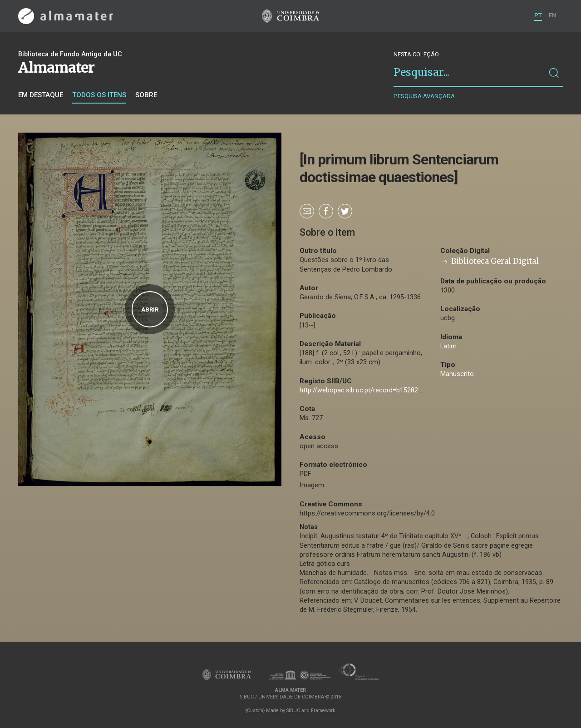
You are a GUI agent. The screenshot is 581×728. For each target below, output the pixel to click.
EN (552, 15)
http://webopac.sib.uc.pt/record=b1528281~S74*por (377, 390)
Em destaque (41, 95)
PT (538, 15)
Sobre (146, 95)
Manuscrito (457, 374)
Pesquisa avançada (424, 96)
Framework (323, 711)
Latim (448, 346)
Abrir (150, 310)
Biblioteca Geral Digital (490, 261)
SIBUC (293, 711)
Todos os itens (99, 95)
